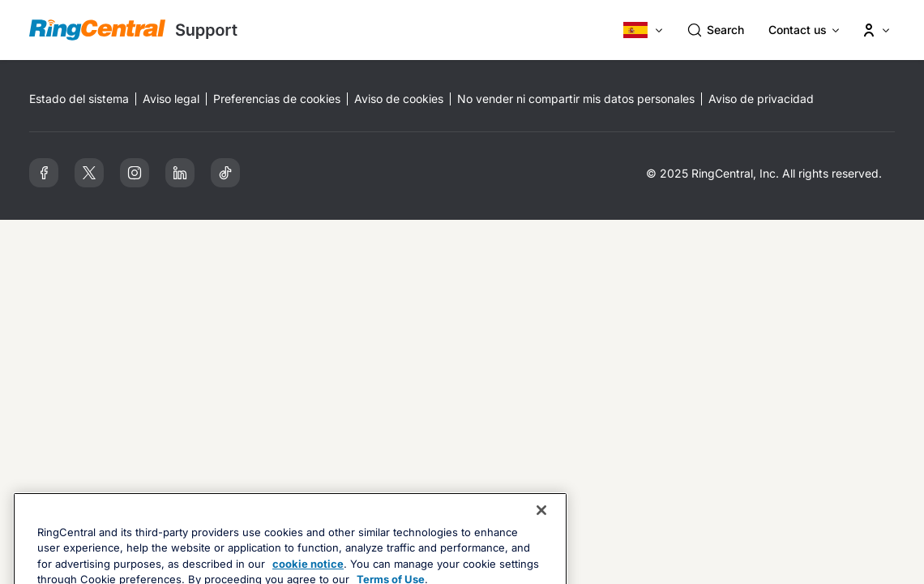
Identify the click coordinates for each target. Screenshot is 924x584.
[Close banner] (541, 545)
